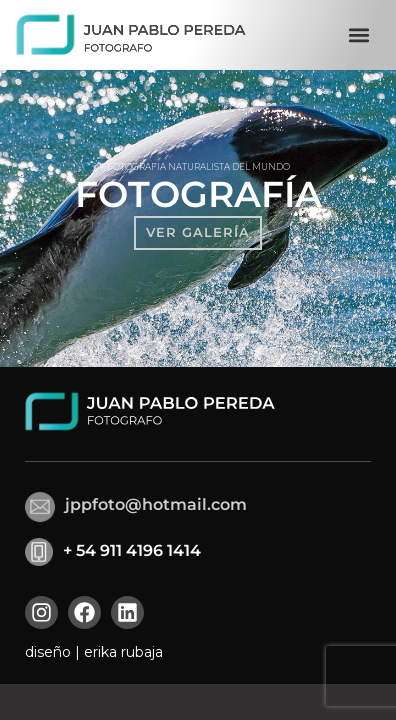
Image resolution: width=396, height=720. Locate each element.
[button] (358, 35)
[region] (198, 218)
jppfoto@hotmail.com (156, 504)
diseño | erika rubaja (94, 652)
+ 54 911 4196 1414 (132, 550)
